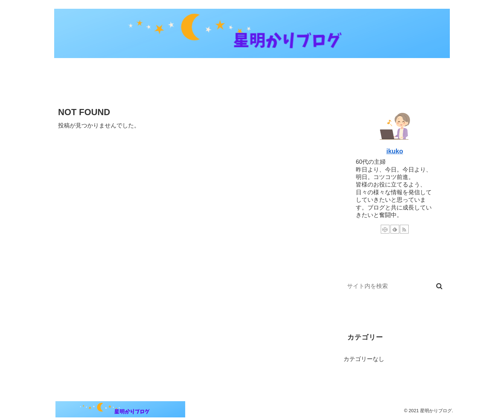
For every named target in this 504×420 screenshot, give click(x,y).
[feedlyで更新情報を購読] (395, 229)
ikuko (395, 151)
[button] (439, 286)
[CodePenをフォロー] (385, 229)
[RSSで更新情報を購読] (404, 229)
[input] (395, 286)
